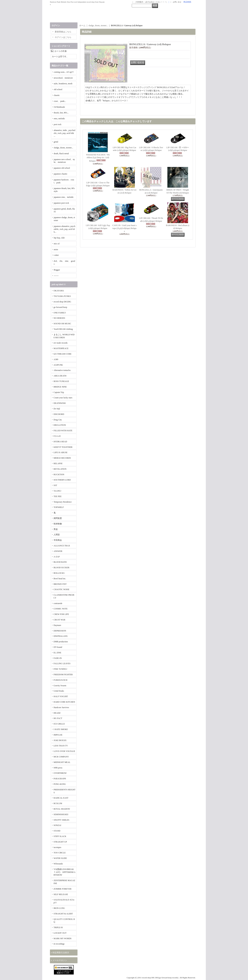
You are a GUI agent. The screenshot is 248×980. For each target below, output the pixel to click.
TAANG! (57, 491)
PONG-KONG (60, 784)
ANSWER (58, 551)
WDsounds (58, 864)
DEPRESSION (60, 631)
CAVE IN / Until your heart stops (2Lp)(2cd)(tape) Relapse (125, 228)
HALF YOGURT (61, 696)
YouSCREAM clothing (63, 329)
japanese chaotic (61, 174)
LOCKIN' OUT (60, 933)
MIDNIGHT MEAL (62, 762)
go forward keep (60, 307)
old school (58, 89)
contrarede (58, 603)
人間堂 (57, 535)
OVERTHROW (60, 773)
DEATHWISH (60, 403)
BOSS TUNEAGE (61, 381)
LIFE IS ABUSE (61, 452)
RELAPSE (58, 463)
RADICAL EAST (61, 798)
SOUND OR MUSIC (62, 324)
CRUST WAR (59, 620)
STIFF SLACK (60, 836)
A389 (56, 359)
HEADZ (57, 713)
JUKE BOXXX (60, 740)
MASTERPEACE (61, 348)
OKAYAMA (59, 291)
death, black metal (61, 154)
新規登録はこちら (63, 32)
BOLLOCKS (59, 573)
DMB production (61, 642)
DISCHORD (59, 414)
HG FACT (58, 718)
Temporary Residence (63, 502)
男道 (56, 529)
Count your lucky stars (63, 398)
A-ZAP (57, 557)
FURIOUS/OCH (60, 680)
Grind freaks (59, 691)
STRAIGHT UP (60, 842)
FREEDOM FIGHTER (63, 675)
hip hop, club (59, 238)
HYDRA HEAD (60, 442)
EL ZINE (57, 653)
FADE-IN (58, 658)
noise (56, 249)
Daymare (57, 625)
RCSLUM (58, 803)
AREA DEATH (60, 376)
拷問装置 (58, 518)
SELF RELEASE (61, 894)
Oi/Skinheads (59, 107)
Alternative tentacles (62, 370)
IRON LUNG (59, 908)
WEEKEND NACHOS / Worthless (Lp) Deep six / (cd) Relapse (98, 158)
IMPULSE (58, 735)
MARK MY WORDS (63, 938)
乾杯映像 (58, 524)
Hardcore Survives (61, 707)
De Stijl (57, 409)
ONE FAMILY (60, 313)
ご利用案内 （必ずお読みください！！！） (151, 2)
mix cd (57, 244)
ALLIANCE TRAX (62, 546)
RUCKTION (59, 474)
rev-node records (61, 343)
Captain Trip (59, 392)
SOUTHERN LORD (62, 480)
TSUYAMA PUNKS (62, 296)
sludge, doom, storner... (63, 148)
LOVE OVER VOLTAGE (64, 751)
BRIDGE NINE (60, 387)
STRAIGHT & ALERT (63, 914)
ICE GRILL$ (59, 724)
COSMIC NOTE (61, 609)
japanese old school (62, 168)
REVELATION (60, 469)
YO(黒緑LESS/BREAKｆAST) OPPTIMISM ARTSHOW (64, 872)
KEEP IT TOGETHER (63, 447)
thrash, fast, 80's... (61, 113)
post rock (58, 124)
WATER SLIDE (60, 858)
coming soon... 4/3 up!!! (64, 72)
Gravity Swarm (60, 686)
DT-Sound (58, 647)
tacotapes (57, 847)
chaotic (57, 95)
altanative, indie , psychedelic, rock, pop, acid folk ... (64, 133)
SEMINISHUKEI (61, 814)
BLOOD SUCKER (61, 568)
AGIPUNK (58, 365)
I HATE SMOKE (61, 729)
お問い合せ (177, 2)
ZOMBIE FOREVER (63, 889)
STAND (57, 831)
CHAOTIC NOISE (61, 589)
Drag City (58, 420)
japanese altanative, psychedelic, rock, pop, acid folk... (64, 229)
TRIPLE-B (58, 927)
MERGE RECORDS (62, 458)
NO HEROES (59, 318)
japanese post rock (61, 203)
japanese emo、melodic (64, 197)
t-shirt (56, 255)
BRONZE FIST (60, 584)
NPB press (58, 768)
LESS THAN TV (61, 746)
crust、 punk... (60, 101)
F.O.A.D (57, 436)
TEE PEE (58, 496)
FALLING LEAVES (62, 663)
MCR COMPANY (61, 757)
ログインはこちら (63, 37)
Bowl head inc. (60, 579)
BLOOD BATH (60, 562)
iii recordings (59, 944)
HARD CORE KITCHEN (64, 702)
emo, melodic (59, 119)
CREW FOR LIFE (61, 614)
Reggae (57, 270)
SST (55, 485)
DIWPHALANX (61, 636)
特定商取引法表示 (61, 953)
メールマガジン (60, 960)
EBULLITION (60, 425)
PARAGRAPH (60, 779)
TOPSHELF (59, 507)
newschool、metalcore (63, 78)
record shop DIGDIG (62, 302)
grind (56, 142)
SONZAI (57, 825)
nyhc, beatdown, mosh (63, 84)
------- (56, 276)
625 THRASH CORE (63, 354)
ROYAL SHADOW (62, 809)
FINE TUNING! (60, 669)
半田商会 (58, 540)
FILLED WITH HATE (63, 431)
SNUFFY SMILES (61, 820)
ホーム (82, 25)
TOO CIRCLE (60, 853)
